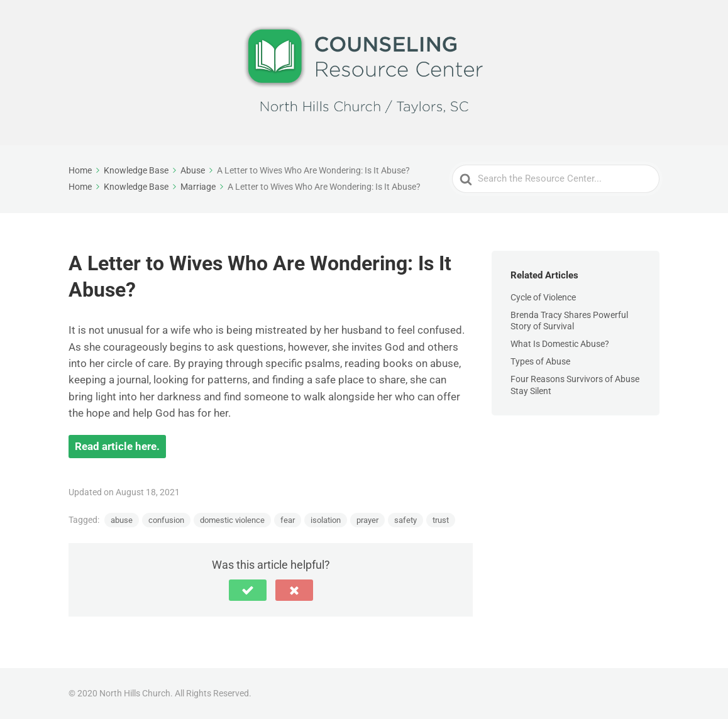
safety (405, 520)
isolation (326, 520)
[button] (248, 590)
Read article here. (117, 446)
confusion (166, 520)
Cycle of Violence (543, 297)
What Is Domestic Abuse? (560, 344)
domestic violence (232, 520)
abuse (122, 520)
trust (441, 520)
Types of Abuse (540, 361)
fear (288, 520)
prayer (367, 520)
